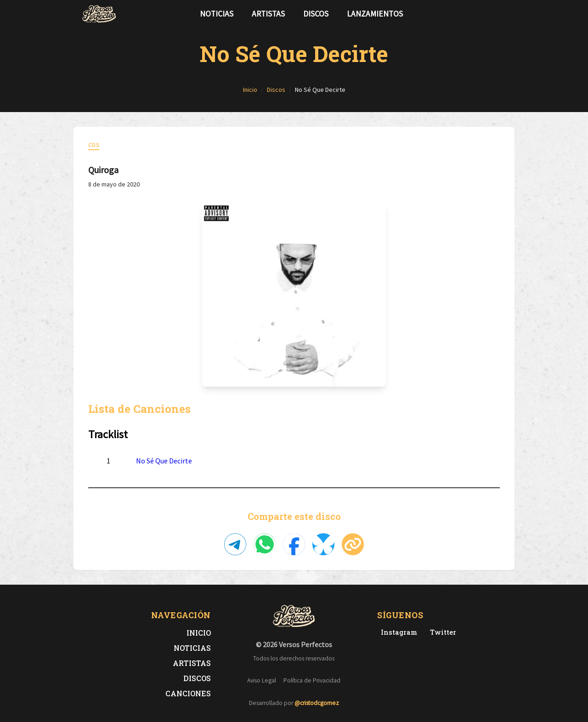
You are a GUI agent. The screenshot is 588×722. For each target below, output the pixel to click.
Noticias (217, 14)
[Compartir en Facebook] (294, 544)
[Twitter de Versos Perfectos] (441, 632)
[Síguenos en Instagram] (503, 14)
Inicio (199, 633)
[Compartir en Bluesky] (323, 544)
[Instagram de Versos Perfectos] (397, 632)
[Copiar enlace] (353, 544)
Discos (316, 14)
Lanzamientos (375, 14)
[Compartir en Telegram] (235, 544)
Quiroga (103, 170)
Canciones (188, 693)
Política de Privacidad (312, 680)
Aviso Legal (262, 680)
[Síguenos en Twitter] (489, 14)
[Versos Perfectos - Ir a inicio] (99, 14)
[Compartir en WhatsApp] (265, 544)
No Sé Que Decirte (164, 461)
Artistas (268, 14)
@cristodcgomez (317, 703)
